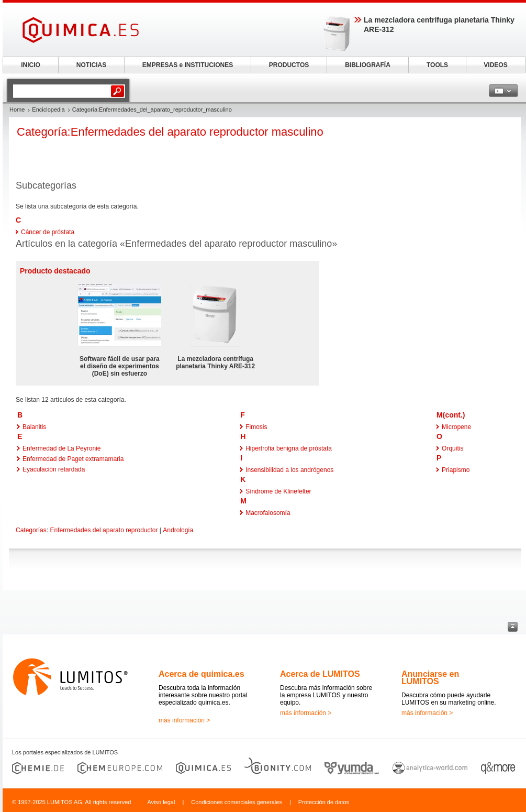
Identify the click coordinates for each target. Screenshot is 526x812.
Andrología (178, 530)
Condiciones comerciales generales (237, 802)
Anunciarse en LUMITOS (430, 678)
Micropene (456, 427)
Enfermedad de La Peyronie (61, 448)
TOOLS (437, 65)
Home (17, 109)
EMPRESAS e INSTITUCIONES (188, 65)
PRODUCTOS (289, 65)
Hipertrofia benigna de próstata (289, 448)
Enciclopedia (48, 109)
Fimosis (256, 427)
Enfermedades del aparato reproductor (104, 530)
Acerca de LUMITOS (320, 674)
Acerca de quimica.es (202, 674)
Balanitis (34, 427)
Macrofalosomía (268, 513)
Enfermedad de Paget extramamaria (73, 459)
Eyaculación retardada (54, 469)
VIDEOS (495, 65)
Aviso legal (161, 802)
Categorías (31, 530)
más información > (184, 720)
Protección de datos (324, 802)
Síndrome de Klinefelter (278, 491)
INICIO (31, 65)
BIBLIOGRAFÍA (368, 65)
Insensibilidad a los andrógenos (289, 470)
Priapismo (456, 470)
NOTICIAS (91, 65)
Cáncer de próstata (48, 232)
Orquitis (452, 448)
